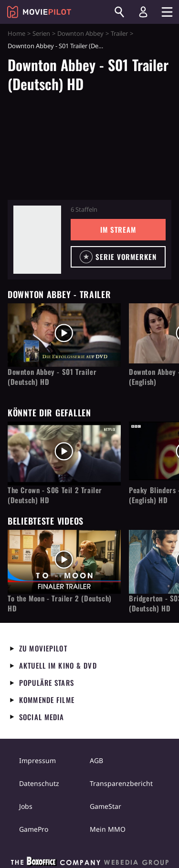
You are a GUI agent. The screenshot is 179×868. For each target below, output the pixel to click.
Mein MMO (108, 829)
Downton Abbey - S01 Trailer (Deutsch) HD (52, 377)
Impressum (37, 760)
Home (16, 33)
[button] (118, 257)
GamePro (34, 829)
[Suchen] (119, 12)
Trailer (119, 33)
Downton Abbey (80, 33)
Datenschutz (39, 783)
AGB (96, 760)
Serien (41, 33)
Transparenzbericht (121, 783)
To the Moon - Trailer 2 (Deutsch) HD (60, 603)
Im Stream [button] (118, 229)
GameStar (105, 806)
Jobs (26, 806)
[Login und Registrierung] (143, 12)
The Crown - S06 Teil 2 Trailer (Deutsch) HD (55, 495)
